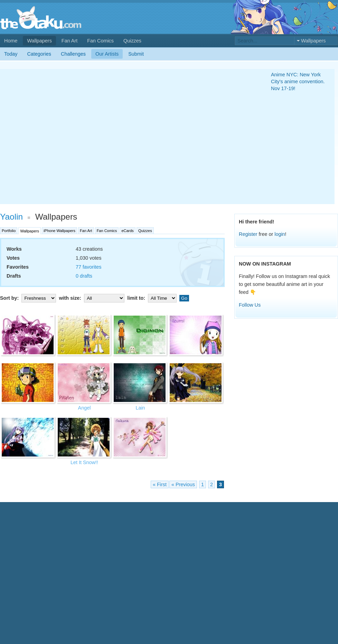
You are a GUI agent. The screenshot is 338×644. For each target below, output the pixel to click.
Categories (39, 54)
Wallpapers (39, 41)
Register (248, 234)
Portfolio (9, 231)
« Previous (183, 484)
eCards (127, 231)
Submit (136, 54)
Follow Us (250, 305)
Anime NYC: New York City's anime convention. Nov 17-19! (298, 81)
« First (160, 484)
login (280, 234)
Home (11, 41)
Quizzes (132, 41)
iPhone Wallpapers (59, 231)
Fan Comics (100, 41)
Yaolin (11, 217)
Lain (140, 408)
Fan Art (69, 41)
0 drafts (84, 276)
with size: (92, 298)
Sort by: (29, 298)
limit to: (153, 298)
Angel (84, 408)
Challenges (73, 54)
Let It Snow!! (84, 462)
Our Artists (107, 54)
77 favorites (88, 267)
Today (11, 54)
